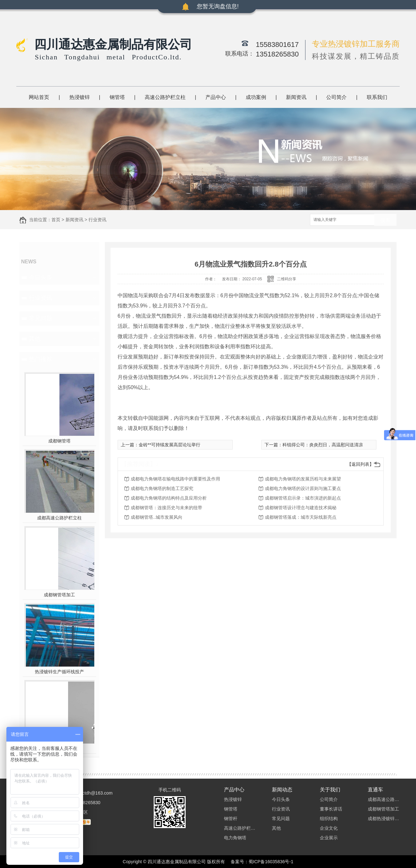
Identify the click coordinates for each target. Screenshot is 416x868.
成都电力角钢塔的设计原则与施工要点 (303, 488)
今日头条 (41, 277)
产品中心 (216, 97)
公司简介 (336, 97)
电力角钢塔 (235, 838)
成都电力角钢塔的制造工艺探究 (162, 488)
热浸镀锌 (80, 97)
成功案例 (256, 97)
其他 (35, 339)
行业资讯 (97, 220)
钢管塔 (117, 97)
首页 (56, 220)
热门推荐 (41, 359)
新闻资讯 (296, 97)
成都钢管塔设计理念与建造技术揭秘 (301, 508)
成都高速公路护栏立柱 (59, 518)
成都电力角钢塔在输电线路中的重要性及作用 (175, 479)
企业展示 (329, 838)
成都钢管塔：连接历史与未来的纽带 (166, 508)
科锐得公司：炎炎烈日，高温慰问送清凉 (323, 445)
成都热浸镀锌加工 (384, 819)
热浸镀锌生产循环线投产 (59, 672)
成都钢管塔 (59, 441)
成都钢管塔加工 (59, 595)
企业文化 (329, 828)
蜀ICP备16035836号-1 (271, 862)
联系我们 (377, 97)
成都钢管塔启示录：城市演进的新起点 (303, 498)
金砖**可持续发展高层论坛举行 (169, 445)
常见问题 (41, 318)
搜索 (385, 220)
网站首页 (39, 97)
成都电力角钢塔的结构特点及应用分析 (169, 498)
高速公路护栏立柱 (165, 97)
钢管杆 (231, 819)
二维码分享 (287, 279)
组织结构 (329, 819)
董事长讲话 (331, 809)
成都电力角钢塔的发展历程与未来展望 (303, 479)
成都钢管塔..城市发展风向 (157, 517)
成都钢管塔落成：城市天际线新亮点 (301, 517)
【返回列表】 (360, 464)
